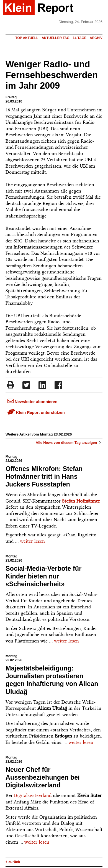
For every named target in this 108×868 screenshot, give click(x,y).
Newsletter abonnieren (32, 402)
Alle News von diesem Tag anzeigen (69, 443)
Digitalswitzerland (33, 795)
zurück (13, 862)
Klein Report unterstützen (36, 413)
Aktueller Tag (55, 38)
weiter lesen (32, 541)
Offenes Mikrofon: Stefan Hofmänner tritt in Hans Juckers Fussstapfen (44, 477)
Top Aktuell (27, 38)
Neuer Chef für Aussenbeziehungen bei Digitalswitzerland (43, 777)
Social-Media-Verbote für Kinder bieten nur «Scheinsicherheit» (43, 576)
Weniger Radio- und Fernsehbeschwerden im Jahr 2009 (52, 75)
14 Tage (80, 38)
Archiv (96, 38)
